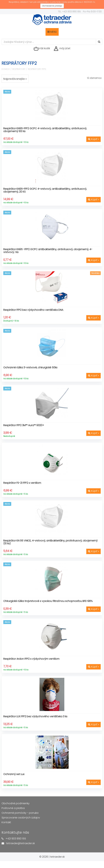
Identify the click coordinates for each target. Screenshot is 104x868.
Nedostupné (9, 436)
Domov (6, 69)
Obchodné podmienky (16, 803)
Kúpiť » (93, 139)
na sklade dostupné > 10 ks (16, 142)
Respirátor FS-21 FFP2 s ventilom (22, 483)
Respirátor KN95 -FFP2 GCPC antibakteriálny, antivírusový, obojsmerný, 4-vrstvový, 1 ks (48, 251)
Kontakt (6, 822)
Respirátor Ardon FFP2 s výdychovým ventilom (31, 659)
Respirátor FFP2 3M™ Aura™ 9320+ (24, 425)
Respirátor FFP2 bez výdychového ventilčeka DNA (33, 310)
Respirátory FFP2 (37, 69)
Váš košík (42, 49)
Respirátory (19, 69)
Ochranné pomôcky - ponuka (20, 813)
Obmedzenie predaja (52, 6)
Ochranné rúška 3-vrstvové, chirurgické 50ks (30, 367)
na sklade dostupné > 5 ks (16, 554)
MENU (52, 32)
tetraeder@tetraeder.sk (20, 843)
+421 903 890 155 (16, 839)
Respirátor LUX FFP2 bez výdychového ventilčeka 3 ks (35, 716)
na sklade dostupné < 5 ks (16, 494)
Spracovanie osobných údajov (21, 818)
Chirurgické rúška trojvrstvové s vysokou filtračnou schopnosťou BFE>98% (48, 601)
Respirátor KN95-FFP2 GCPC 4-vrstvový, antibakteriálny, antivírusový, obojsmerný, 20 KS (45, 190)
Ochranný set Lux (14, 774)
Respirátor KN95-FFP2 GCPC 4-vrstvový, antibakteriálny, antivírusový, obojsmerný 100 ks (45, 130)
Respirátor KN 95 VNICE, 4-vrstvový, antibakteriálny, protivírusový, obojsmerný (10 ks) (50, 542)
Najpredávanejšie (15, 79)
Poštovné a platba (13, 808)
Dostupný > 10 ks (11, 321)
